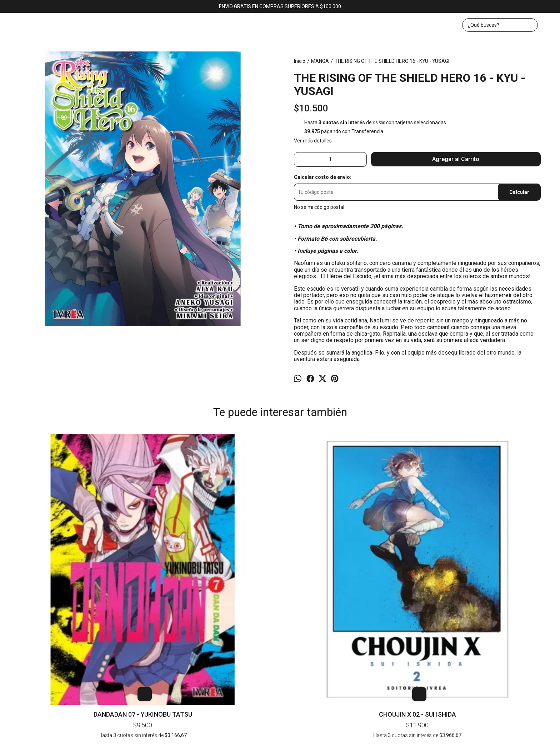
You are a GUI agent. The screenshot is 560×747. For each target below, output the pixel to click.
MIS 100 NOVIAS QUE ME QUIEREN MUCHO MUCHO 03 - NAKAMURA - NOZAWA (390, 447)
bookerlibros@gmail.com (280, 662)
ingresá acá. (355, 737)
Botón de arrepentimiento (388, 737)
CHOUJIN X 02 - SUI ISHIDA (170, 549)
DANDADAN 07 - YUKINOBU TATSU (60, 549)
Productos (276, 628)
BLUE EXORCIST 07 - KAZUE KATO (280, 443)
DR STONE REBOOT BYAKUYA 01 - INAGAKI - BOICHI (500, 447)
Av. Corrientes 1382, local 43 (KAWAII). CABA (280, 647)
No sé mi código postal (319, 207)
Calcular (519, 192)
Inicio (251, 628)
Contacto (305, 628)
